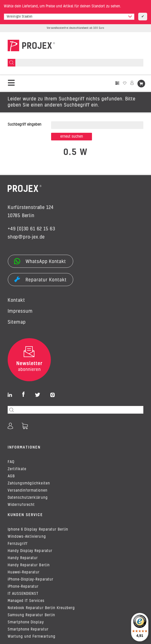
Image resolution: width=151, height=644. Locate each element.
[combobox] (69, 17)
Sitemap (17, 322)
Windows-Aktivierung (27, 537)
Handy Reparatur (23, 558)
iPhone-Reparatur (23, 587)
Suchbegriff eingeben (25, 125)
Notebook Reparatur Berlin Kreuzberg (41, 608)
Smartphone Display (26, 622)
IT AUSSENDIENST (23, 594)
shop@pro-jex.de (26, 237)
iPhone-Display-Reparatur (31, 580)
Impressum (20, 311)
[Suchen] (11, 63)
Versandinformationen (28, 491)
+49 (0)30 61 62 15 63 (31, 229)
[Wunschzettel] (125, 83)
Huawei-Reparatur (24, 572)
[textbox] (69, 17)
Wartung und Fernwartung (32, 637)
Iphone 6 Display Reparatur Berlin (38, 530)
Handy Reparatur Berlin (29, 565)
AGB (11, 476)
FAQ (11, 462)
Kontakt (16, 300)
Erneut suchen (72, 137)
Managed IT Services (26, 601)
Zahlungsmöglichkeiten (29, 483)
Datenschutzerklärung (28, 498)
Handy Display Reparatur (30, 551)
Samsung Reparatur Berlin (31, 615)
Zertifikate (17, 469)
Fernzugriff (18, 544)
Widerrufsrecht (21, 505)
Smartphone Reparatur (28, 629)
